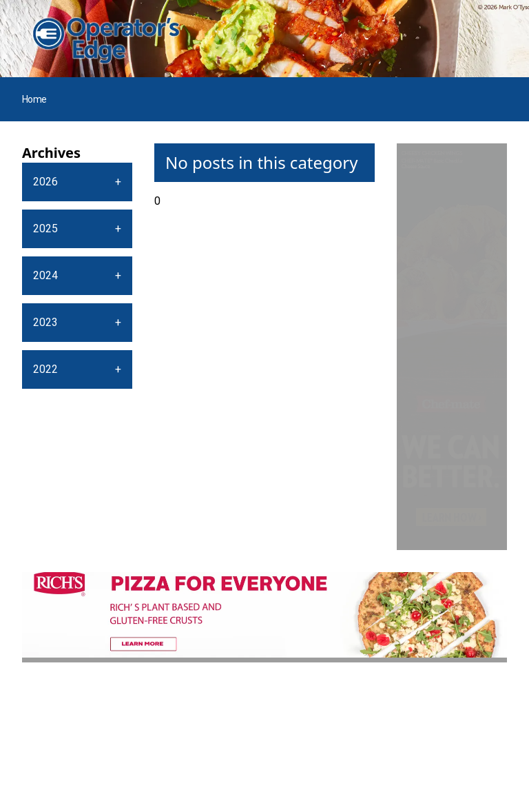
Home (34, 99)
